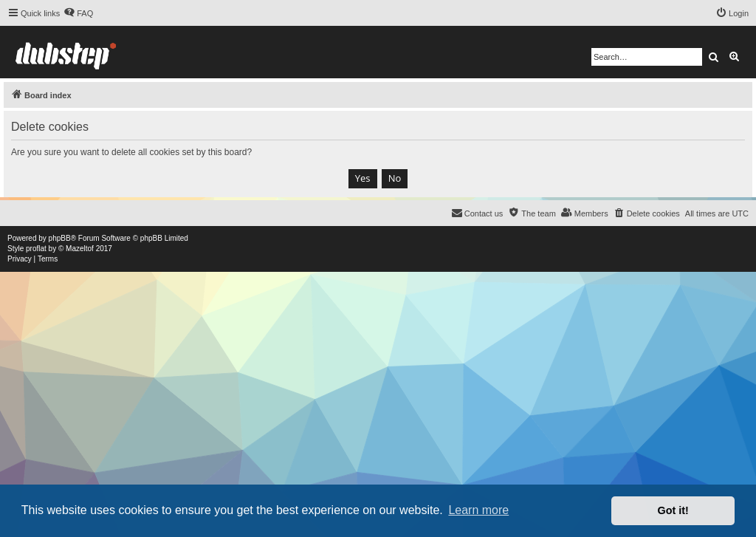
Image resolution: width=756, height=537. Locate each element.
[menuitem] (78, 13)
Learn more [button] (478, 510)
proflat (36, 249)
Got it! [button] (673, 510)
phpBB (60, 238)
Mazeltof (80, 249)
